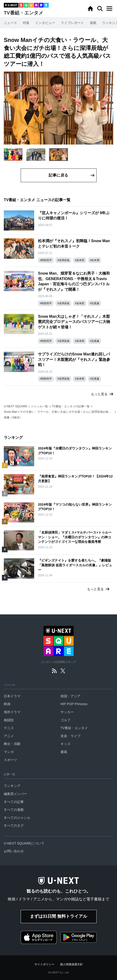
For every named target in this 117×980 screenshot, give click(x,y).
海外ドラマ (12, 712)
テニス (9, 728)
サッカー (67, 712)
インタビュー (45, 23)
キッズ (66, 744)
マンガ (9, 752)
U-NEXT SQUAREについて (24, 843)
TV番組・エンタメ (74, 728)
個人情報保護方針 (71, 964)
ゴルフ (66, 720)
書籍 (64, 752)
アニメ (9, 736)
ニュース (10, 23)
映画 (7, 704)
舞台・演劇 (12, 744)
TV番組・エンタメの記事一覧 (71, 406)
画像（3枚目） (13, 417)
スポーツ (10, 760)
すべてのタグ (14, 826)
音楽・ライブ (70, 736)
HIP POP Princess (74, 704)
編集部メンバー (15, 794)
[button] (109, 9)
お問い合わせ (14, 851)
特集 (26, 23)
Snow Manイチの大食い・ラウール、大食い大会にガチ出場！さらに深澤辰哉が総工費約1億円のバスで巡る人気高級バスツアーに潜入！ (58, 412)
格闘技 (9, 720)
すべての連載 (14, 810)
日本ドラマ (12, 696)
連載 (93, 23)
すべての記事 (14, 802)
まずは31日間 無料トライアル (58, 916)
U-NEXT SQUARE (15, 406)
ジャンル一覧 (39, 406)
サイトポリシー (44, 964)
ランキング (12, 786)
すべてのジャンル (17, 818)
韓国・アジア (70, 696)
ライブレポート (72, 23)
